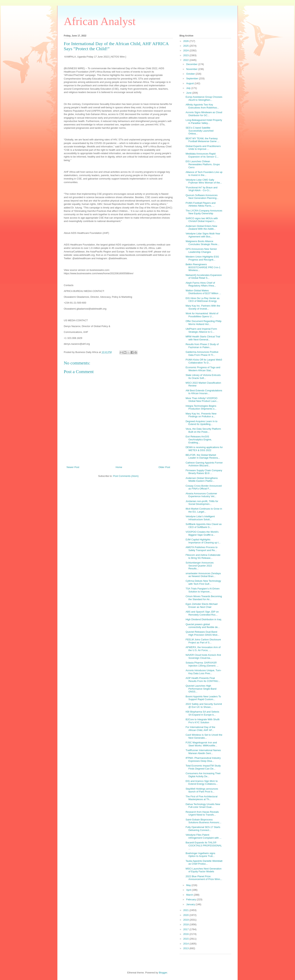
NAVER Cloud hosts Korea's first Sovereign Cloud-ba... (203, 656)
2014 (186, 944)
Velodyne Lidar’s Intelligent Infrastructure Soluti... (200, 518)
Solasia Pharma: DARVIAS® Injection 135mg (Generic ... (202, 664)
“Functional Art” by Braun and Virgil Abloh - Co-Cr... (201, 189)
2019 (186, 920)
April (189, 890)
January (191, 904)
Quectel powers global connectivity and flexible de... (203, 626)
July (189, 88)
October (191, 74)
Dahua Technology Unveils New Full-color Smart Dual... (203, 806)
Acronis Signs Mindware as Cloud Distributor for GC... (204, 114)
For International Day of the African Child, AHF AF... (200, 729)
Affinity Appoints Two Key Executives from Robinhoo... (202, 106)
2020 (186, 915)
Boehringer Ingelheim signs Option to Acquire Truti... (200, 855)
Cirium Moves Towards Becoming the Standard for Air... (204, 598)
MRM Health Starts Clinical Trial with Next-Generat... (203, 338)
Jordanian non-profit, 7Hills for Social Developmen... (202, 503)
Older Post (164, 467)
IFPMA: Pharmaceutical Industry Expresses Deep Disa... (203, 759)
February (192, 899)
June (189, 93)
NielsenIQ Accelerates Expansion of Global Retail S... (204, 277)
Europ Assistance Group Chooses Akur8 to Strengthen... (204, 98)
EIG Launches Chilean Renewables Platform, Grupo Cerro (203, 164)
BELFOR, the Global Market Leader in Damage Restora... (203, 456)
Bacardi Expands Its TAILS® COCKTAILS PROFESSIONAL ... (204, 845)
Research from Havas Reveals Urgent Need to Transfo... (202, 813)
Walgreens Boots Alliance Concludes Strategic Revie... (202, 243)
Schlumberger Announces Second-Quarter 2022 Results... (200, 566)
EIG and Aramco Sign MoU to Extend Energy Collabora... (202, 783)
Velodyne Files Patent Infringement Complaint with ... (203, 836)
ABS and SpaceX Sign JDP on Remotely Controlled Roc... (202, 613)
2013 (186, 948)
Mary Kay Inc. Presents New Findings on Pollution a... (201, 415)
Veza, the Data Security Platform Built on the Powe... (203, 430)
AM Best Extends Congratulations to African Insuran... (204, 392)
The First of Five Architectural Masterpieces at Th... (201, 798)
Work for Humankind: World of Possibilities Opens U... (202, 315)
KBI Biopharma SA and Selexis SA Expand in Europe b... (202, 713)
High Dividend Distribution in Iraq (203, 619)
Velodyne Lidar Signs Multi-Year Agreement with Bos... (203, 235)
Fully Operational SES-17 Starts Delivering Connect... (203, 829)
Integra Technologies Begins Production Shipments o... (201, 407)
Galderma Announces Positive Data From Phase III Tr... (202, 353)
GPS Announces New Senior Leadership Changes (201, 250)
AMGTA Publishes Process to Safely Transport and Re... (201, 549)
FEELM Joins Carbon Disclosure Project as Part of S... (203, 641)
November (192, 69)
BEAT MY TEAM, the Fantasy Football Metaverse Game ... (202, 140)
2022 (186, 60)
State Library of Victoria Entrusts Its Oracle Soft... (203, 377)
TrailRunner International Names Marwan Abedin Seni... (203, 752)
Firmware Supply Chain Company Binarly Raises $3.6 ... (204, 472)
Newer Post (73, 467)
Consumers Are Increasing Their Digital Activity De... (203, 775)
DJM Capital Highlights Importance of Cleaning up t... (203, 541)
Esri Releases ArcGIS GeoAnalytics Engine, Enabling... (199, 439)
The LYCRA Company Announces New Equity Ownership (204, 212)
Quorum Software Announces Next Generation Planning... (202, 197)
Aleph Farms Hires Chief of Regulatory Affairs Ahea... (201, 284)
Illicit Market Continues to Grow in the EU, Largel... (204, 510)
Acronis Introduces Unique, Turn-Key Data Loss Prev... (203, 672)
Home (119, 467)
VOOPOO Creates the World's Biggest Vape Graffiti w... (202, 533)
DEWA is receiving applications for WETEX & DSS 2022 (204, 449)
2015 (186, 939)
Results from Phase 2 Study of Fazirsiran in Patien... (202, 346)
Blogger (163, 973)
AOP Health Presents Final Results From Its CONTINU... (203, 680)
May (189, 885)
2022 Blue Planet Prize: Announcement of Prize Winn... (204, 878)
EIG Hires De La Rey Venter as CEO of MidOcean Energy (202, 300)
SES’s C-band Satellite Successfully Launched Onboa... (199, 131)
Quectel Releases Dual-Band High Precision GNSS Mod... (202, 633)
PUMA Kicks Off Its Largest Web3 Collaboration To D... (204, 361)
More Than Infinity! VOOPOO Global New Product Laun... (202, 400)
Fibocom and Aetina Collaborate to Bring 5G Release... (203, 556)
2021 (186, 910)
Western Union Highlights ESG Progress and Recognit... (202, 258)
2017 (186, 929)
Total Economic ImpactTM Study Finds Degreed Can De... (203, 767)
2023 (186, 55)
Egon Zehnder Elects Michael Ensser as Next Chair (201, 605)
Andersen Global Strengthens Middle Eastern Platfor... (202, 480)
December (192, 64)
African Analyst (100, 21)
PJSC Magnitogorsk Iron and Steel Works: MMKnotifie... (201, 744)
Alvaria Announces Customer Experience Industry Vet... (201, 495)
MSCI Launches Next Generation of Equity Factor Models (203, 870)
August (190, 83)
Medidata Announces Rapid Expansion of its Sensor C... (202, 155)
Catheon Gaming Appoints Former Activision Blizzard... (204, 464)
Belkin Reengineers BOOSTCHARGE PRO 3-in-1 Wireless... (203, 267)
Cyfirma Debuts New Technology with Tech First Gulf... (203, 582)
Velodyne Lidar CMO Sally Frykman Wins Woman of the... (204, 181)
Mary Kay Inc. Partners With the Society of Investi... (203, 307)
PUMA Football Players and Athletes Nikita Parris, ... (200, 204)
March (190, 895)
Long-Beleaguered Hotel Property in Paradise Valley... (204, 122)
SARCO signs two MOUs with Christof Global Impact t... (202, 220)
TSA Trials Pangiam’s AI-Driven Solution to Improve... (202, 590)
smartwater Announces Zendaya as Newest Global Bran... (203, 575)
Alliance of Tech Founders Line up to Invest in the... (204, 174)
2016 (186, 934)
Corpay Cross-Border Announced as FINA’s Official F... (204, 487)
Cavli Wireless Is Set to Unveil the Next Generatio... (204, 736)
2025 (186, 46)
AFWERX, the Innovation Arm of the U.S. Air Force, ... (203, 649)
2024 (186, 50)
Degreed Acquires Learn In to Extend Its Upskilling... (201, 423)
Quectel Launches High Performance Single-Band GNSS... (201, 689)
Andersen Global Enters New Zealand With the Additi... (201, 228)
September (193, 78)
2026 (186, 41)
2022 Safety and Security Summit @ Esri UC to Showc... (204, 705)
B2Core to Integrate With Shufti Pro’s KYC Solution (202, 721)
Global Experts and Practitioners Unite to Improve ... (203, 148)
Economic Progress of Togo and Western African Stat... (203, 369)
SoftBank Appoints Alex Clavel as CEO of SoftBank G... (204, 526)
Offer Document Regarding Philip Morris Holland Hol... (203, 323)
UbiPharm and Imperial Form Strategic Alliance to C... (201, 330)
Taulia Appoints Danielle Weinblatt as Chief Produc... (204, 862)
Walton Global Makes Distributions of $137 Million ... (203, 292)
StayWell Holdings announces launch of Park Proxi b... (202, 790)
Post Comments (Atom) (126, 476)
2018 (186, 924)
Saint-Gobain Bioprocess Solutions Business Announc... (203, 821)
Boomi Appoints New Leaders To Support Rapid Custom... (203, 698)
